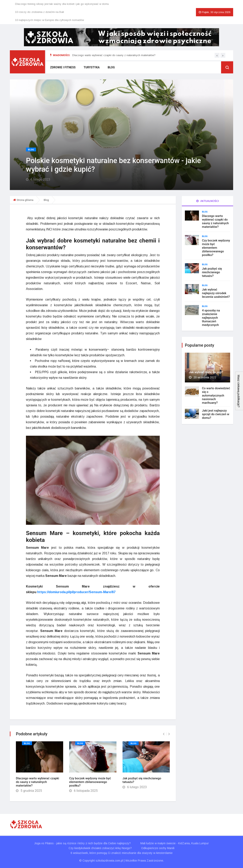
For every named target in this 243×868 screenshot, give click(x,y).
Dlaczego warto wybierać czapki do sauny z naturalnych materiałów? (114, 55)
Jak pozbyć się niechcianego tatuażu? (212, 272)
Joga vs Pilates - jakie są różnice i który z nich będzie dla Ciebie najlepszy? (82, 843)
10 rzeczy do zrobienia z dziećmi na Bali (40, 12)
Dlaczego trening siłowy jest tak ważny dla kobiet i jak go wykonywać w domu (62, 4)
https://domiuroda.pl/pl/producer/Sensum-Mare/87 (76, 592)
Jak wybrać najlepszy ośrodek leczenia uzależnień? (216, 293)
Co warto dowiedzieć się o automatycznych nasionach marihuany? (216, 395)
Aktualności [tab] (208, 201)
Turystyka (92, 67)
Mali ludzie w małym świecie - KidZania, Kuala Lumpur (175, 843)
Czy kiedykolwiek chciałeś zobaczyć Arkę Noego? (100, 848)
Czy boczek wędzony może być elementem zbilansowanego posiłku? (90, 782)
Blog (111, 67)
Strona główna (25, 200)
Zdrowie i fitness (63, 67)
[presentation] (217, 55)
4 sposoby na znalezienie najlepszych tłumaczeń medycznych (211, 318)
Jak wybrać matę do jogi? (206, 372)
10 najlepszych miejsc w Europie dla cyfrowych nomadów (49, 20)
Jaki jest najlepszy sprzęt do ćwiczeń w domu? (216, 414)
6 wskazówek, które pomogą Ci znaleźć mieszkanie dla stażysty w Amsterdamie (122, 853)
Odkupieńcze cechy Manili (158, 848)
